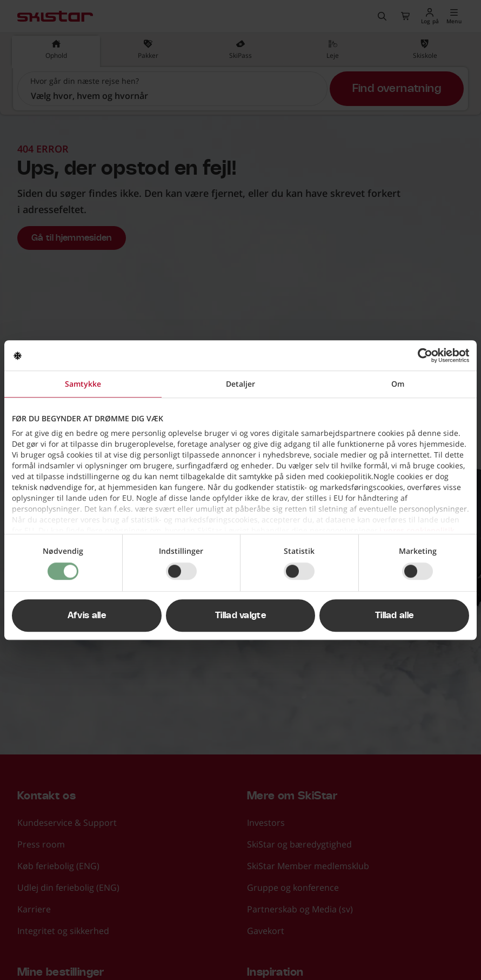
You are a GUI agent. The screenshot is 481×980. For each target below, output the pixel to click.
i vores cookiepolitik (417, 530)
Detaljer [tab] (241, 384)
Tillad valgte (241, 615)
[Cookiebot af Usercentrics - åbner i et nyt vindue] (422, 355)
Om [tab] (398, 384)
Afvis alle (87, 615)
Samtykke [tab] (83, 384)
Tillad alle (395, 615)
